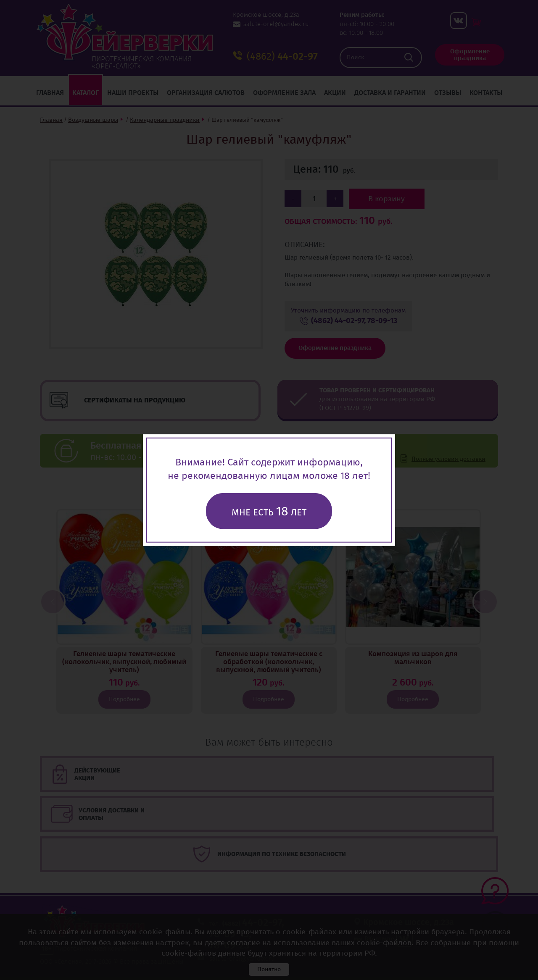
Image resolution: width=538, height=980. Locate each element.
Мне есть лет (269, 511)
